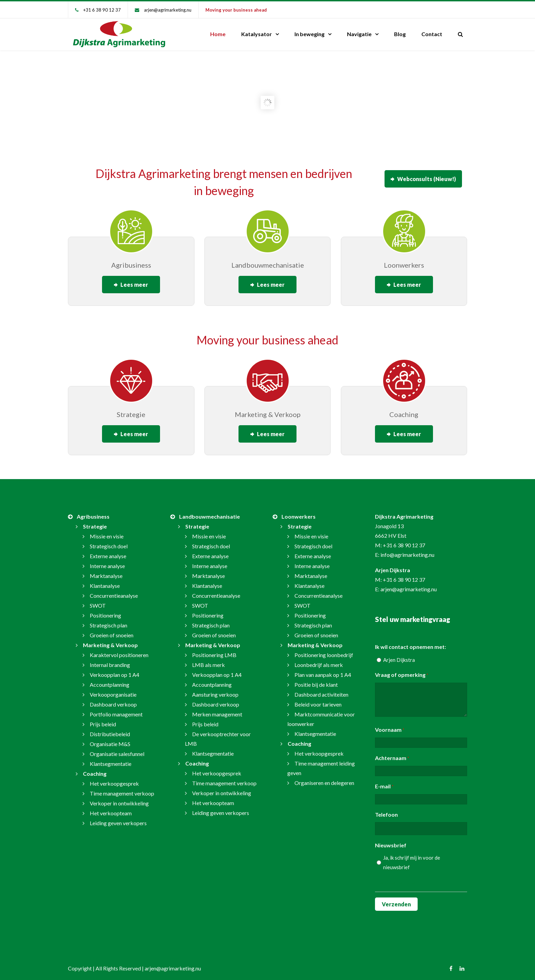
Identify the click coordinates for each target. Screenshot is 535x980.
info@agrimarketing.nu (407, 551)
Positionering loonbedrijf (324, 651)
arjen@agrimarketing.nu (168, 10)
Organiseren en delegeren (324, 779)
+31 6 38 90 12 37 (102, 10)
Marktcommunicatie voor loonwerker (321, 715)
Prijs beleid (103, 720)
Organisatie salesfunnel (117, 750)
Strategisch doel (109, 542)
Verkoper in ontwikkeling (119, 799)
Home (218, 34)
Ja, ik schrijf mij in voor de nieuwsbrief (412, 858)
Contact (432, 34)
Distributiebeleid (110, 730)
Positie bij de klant (316, 680)
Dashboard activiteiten (321, 690)
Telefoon (386, 810)
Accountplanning (110, 680)
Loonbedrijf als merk (319, 661)
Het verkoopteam (111, 809)
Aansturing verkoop (215, 690)
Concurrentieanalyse (114, 591)
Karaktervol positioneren (119, 651)
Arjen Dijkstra (399, 656)
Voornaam (390, 726)
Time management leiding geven (321, 764)
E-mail (384, 783)
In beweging (309, 34)
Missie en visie (107, 532)
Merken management (217, 710)
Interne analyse (107, 562)
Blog (400, 34)
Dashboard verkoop (113, 700)
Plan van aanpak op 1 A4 (323, 671)
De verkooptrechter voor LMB (218, 735)
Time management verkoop (122, 789)
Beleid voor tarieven (318, 700)
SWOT (98, 601)
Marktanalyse (106, 572)
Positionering (105, 611)
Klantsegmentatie (111, 760)
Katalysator (257, 34)
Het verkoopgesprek (114, 779)
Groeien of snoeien (112, 631)
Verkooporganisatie (113, 690)
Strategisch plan (109, 621)
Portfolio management (116, 710)
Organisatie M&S (110, 740)
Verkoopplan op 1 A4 (114, 671)
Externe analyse (108, 552)
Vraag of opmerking (402, 671)
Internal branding (110, 661)
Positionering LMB (214, 651)
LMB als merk (208, 661)
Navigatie (359, 34)
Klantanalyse (105, 582)
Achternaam (392, 754)
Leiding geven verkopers (118, 819)
